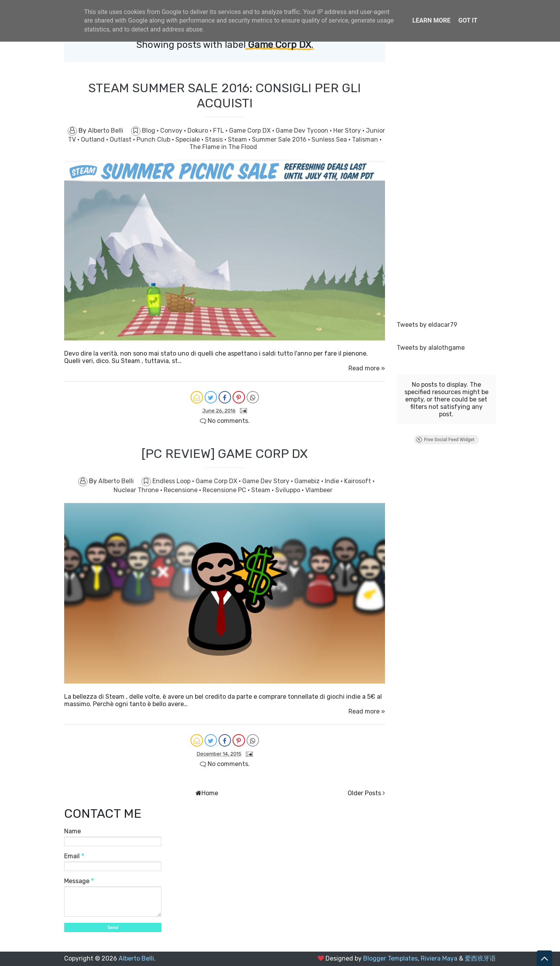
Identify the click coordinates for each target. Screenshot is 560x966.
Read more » (367, 368)
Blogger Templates (390, 958)
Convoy (172, 131)
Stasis (215, 139)
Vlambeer (319, 490)
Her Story (348, 131)
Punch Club (154, 139)
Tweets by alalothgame (431, 348)
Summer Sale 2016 (280, 139)
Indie (333, 481)
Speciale (188, 139)
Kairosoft (358, 481)
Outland (94, 139)
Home (210, 793)
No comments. (225, 421)
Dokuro (199, 131)
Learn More (431, 20)
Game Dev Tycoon (303, 131)
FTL (219, 131)
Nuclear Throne (137, 490)
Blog (149, 131)
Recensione (181, 490)
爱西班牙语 (480, 958)
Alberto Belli (136, 958)
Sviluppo (289, 490)
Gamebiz (308, 481)
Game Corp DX (251, 131)
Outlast (121, 139)
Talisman (366, 139)
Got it (468, 20)
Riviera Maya (439, 958)
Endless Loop (172, 481)
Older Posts (364, 793)
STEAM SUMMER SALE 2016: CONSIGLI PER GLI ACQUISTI (225, 95)
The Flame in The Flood (223, 147)
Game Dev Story (267, 481)
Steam (238, 139)
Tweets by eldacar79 (427, 325)
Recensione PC (225, 490)
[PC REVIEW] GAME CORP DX (225, 454)
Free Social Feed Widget (445, 440)
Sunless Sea (330, 139)
